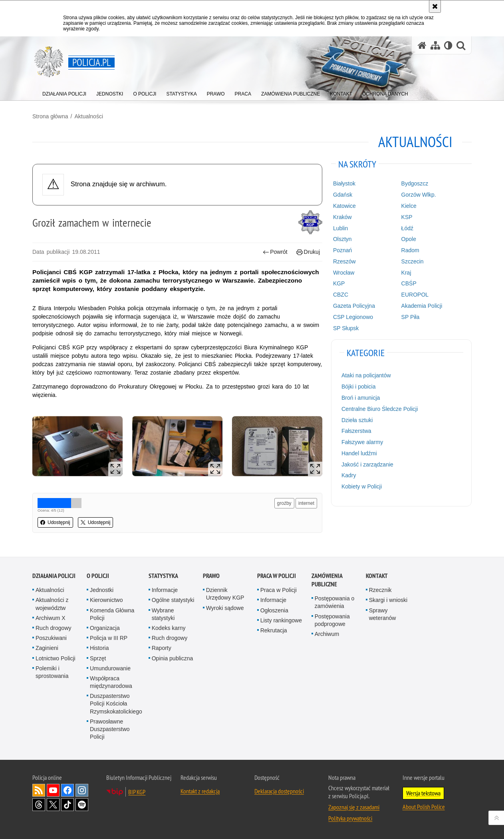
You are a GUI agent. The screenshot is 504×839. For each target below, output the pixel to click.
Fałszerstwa (356, 431)
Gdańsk (343, 195)
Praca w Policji (277, 576)
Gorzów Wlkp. (419, 195)
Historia (99, 648)
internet (306, 503)
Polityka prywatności (350, 818)
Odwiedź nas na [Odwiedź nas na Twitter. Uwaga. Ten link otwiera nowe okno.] (53, 805)
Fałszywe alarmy (362, 442)
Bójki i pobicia (359, 387)
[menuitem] (64, 92)
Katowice (344, 206)
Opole (409, 239)
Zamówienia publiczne (327, 580)
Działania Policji (54, 576)
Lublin (340, 228)
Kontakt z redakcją (200, 791)
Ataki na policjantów (366, 375)
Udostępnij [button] (55, 522)
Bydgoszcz (415, 183)
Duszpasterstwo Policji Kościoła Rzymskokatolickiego (116, 703)
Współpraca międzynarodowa (111, 682)
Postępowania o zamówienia (335, 602)
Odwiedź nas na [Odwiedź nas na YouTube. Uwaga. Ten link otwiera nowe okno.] (53, 790)
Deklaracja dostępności (279, 791)
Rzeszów (344, 261)
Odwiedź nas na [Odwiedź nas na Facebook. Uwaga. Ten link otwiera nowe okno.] (67, 790)
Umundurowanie (110, 668)
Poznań (342, 250)
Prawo (211, 576)
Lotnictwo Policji (56, 658)
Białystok (344, 183)
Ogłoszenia (274, 610)
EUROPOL (415, 295)
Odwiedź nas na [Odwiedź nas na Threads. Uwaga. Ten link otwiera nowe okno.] (39, 805)
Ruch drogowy (54, 628)
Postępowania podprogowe (332, 620)
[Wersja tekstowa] (448, 45)
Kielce (409, 206)
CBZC (341, 295)
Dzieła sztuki (357, 420)
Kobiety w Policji (362, 486)
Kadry (349, 475)
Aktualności (89, 116)
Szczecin (413, 261)
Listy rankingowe (281, 620)
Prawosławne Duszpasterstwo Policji (110, 729)
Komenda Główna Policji (112, 614)
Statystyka (163, 576)
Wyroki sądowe (225, 608)
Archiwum (327, 634)
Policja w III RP (109, 638)
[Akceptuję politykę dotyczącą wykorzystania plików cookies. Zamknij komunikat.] (435, 6)
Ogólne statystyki (173, 600)
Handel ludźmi (359, 453)
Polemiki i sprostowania (52, 672)
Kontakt (377, 576)
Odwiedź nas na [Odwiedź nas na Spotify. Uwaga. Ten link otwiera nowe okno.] (82, 805)
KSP (407, 217)
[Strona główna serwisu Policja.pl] (422, 45)
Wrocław (344, 273)
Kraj (406, 273)
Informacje (165, 590)
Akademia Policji (422, 306)
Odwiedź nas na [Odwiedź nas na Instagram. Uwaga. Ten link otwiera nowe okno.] (82, 790)
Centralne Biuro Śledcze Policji (380, 409)
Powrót (275, 252)
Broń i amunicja (361, 398)
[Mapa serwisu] (435, 45)
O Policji (98, 576)
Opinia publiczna (173, 658)
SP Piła (411, 317)
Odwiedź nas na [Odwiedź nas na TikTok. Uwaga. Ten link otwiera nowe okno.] (67, 805)
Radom (410, 250)
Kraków (342, 217)
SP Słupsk (346, 328)
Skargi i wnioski (388, 600)
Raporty (162, 648)
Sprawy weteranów (383, 614)
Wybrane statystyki (163, 614)
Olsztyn (342, 239)
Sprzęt (98, 658)
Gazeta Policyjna (354, 306)
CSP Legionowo (353, 317)
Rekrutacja (274, 630)
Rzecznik (380, 590)
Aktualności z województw (52, 604)
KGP (339, 283)
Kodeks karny (169, 628)
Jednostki (102, 590)
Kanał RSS (39, 790)
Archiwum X (51, 618)
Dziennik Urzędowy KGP (225, 594)
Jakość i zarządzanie (367, 464)
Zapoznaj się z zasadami (354, 807)
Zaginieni (47, 648)
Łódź (407, 228)
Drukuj (308, 252)
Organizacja (105, 628)
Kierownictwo (106, 600)
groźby (284, 503)
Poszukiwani (51, 638)
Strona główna (50, 116)
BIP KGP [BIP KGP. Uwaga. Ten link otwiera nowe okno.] (137, 792)
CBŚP (409, 283)
